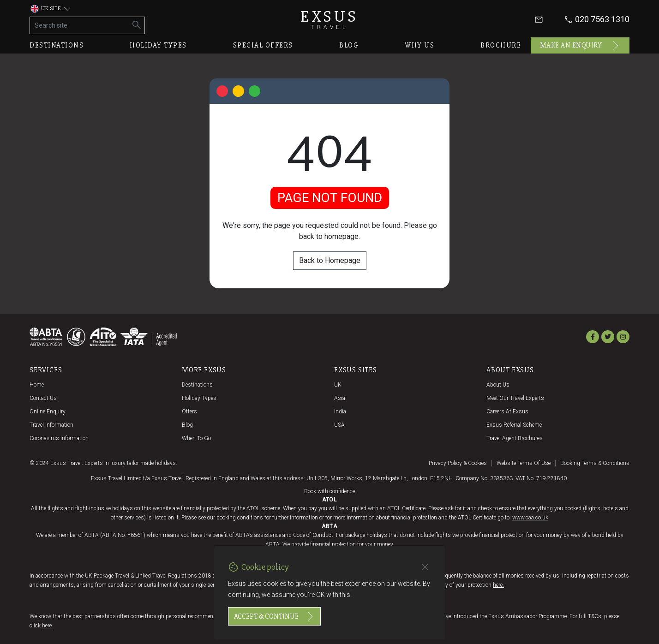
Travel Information (51, 425)
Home (37, 385)
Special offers (263, 45)
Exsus (329, 20)
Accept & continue (274, 616)
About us (498, 385)
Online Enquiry (48, 411)
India (340, 411)
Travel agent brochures (515, 438)
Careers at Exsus (507, 411)
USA (339, 425)
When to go (196, 438)
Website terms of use (524, 463)
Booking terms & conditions (595, 463)
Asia (340, 398)
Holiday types (158, 45)
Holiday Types (199, 398)
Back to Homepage (330, 260)
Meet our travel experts (515, 398)
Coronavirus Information (59, 438)
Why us (419, 45)
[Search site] (80, 25)
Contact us (43, 398)
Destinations (57, 45)
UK (338, 385)
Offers (189, 411)
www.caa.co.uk (530, 518)
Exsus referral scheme (514, 425)
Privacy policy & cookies (458, 463)
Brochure (501, 45)
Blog (349, 45)
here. (498, 585)
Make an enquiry (580, 46)
